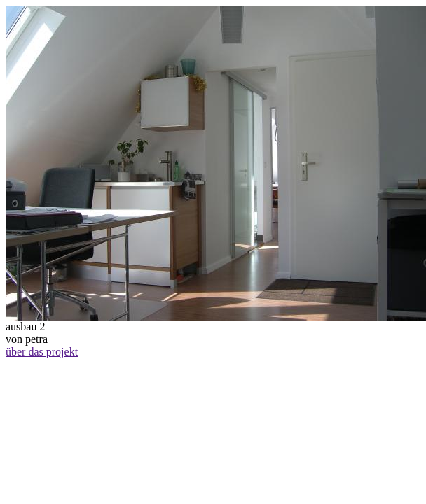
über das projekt (42, 352)
